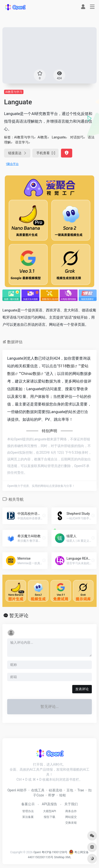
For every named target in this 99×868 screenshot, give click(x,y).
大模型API (50, 811)
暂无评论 (19, 615)
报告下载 (49, 817)
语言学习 (22, 142)
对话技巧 (77, 137)
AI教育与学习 (14, 92)
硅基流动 (55, 790)
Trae (81, 790)
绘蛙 (63, 795)
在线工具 (38, 790)
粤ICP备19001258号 (55, 852)
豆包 (70, 790)
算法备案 (28, 817)
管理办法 (28, 811)
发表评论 (82, 689)
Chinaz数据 (31, 374)
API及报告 (49, 804)
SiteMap (59, 857)
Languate (59, 137)
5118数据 (66, 366)
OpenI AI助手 (17, 790)
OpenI (37, 852)
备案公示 (28, 804)
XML (68, 857)
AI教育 (42, 137)
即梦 (52, 795)
